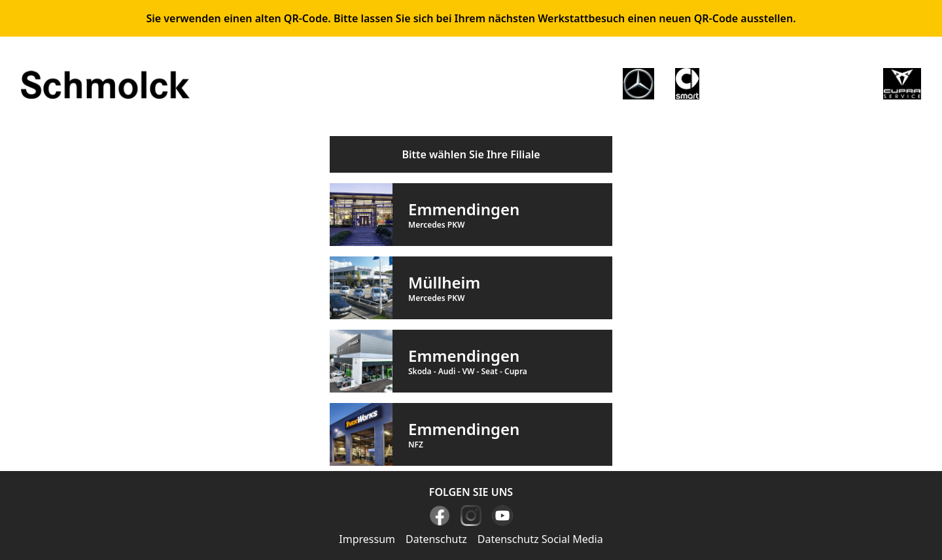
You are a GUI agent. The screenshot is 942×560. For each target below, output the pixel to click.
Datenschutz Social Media (540, 539)
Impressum (367, 539)
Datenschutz (436, 539)
